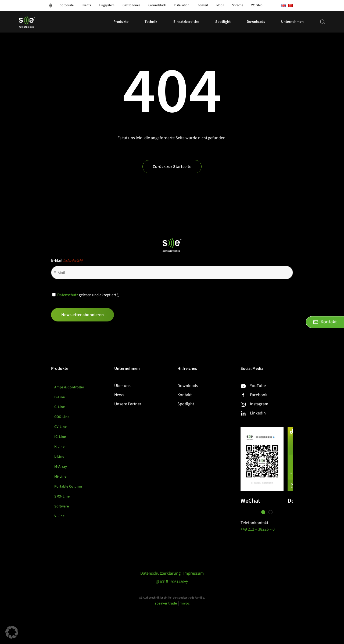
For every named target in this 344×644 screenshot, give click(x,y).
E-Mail (67, 261)
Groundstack (157, 5)
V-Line (60, 517)
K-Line (59, 447)
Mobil (220, 5)
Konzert (203, 5)
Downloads (256, 22)
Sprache (238, 5)
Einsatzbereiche (186, 22)
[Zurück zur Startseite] (27, 22)
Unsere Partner (128, 404)
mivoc (184, 603)
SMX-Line (62, 497)
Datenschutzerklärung (160, 573)
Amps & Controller (69, 387)
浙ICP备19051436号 (172, 582)
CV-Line (61, 427)
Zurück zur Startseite (172, 167)
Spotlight (186, 404)
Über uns (122, 386)
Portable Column (68, 487)
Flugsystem (107, 5)
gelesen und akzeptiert (88, 295)
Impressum (193, 573)
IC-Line (60, 437)
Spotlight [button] (223, 22)
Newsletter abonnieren (83, 315)
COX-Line (62, 417)
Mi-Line (60, 477)
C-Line (60, 407)
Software (62, 507)
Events (86, 5)
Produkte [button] (121, 22)
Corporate (67, 5)
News (119, 395)
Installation (182, 5)
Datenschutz (68, 295)
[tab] (263, 512)
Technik (151, 22)
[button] (322, 22)
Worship (257, 5)
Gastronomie (131, 5)
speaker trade (166, 603)
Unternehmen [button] (292, 22)
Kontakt (184, 395)
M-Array (61, 467)
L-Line (59, 457)
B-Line (60, 397)
